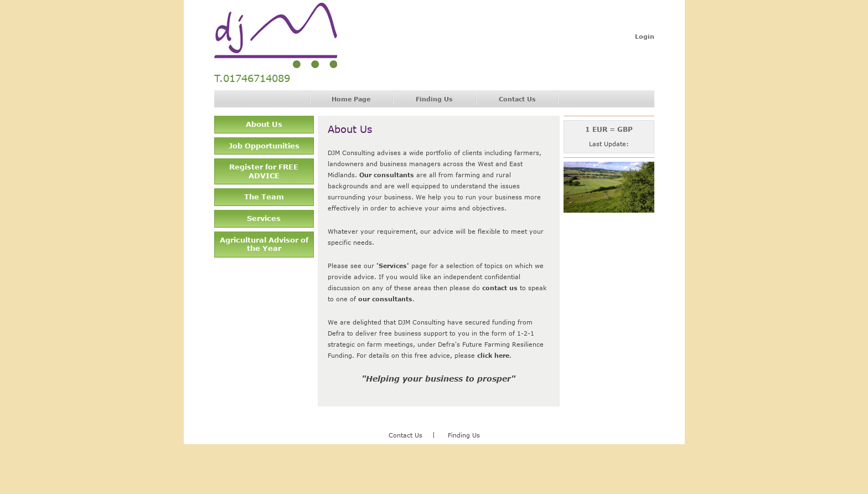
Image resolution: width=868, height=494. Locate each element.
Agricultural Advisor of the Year (264, 244)
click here (493, 355)
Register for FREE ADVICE (264, 171)
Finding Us (434, 99)
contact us (500, 288)
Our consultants (387, 175)
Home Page (351, 99)
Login (645, 36)
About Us (264, 124)
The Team (264, 197)
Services (264, 218)
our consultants (385, 299)
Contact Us (517, 99)
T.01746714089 (252, 78)
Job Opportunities (264, 146)
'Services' (393, 266)
